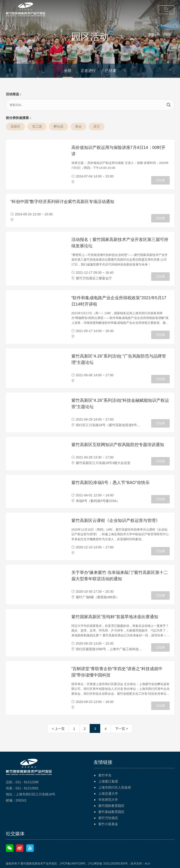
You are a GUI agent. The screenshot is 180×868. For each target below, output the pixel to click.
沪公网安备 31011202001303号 (108, 864)
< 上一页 (58, 729)
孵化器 (59, 126)
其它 (97, 126)
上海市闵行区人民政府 (115, 787)
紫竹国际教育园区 (111, 806)
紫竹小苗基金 (108, 824)
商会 (78, 126)
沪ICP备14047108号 (73, 864)
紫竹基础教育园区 (111, 812)
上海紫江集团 (108, 781)
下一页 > (121, 729)
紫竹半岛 (105, 775)
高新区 (15, 126)
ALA (147, 864)
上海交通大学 (108, 794)
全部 (68, 71)
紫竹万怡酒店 (108, 818)
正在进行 (88, 71)
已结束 (111, 71)
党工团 (37, 126)
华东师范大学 (108, 800)
